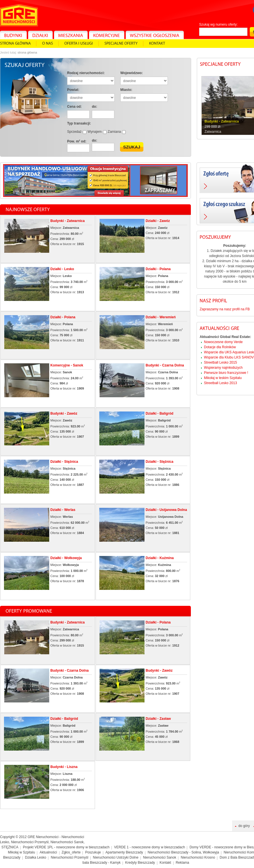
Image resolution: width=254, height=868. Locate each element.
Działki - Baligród (159, 413)
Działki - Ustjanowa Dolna (166, 510)
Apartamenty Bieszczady (124, 852)
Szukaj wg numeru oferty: (218, 25)
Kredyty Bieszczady (140, 863)
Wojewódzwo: (132, 73)
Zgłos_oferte (71, 852)
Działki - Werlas (63, 510)
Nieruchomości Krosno (198, 857)
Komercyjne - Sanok (67, 365)
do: (95, 107)
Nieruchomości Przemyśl (69, 857)
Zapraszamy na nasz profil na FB (225, 309)
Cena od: (74, 107)
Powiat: (73, 90)
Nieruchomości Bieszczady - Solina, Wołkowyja (183, 852)
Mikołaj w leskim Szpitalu (223, 378)
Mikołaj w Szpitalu (21, 852)
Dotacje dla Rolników (220, 347)
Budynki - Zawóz (64, 413)
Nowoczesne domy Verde (223, 342)
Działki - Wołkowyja (66, 558)
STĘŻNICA (10, 847)
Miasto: (126, 90)
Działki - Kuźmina (160, 558)
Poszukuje (93, 852)
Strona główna (27, 52)
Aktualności (48, 852)
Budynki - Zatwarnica (68, 221)
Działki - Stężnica (64, 462)
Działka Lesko (36, 857)
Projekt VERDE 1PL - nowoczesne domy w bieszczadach (66, 847)
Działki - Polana (158, 269)
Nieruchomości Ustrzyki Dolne (116, 857)
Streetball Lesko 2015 (220, 362)
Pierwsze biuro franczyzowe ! (226, 373)
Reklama (182, 863)
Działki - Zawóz (158, 221)
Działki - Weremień (161, 317)
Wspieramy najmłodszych (223, 368)
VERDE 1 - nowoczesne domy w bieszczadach (149, 847)
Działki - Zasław (158, 719)
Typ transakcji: (79, 123)
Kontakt (165, 863)
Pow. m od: (77, 141)
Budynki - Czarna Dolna (165, 365)
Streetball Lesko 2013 (220, 383)
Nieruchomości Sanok (160, 857)
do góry (244, 826)
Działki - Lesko (62, 269)
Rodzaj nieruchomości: (86, 73)
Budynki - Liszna (64, 767)
